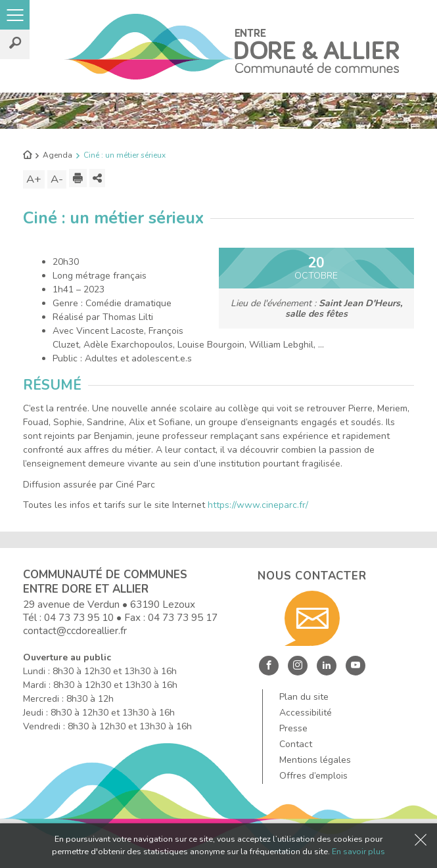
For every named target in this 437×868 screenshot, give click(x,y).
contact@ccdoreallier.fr (75, 630)
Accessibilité (306, 713)
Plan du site (304, 697)
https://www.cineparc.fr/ (258, 505)
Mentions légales (315, 760)
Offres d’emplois (313, 776)
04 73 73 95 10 (79, 617)
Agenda (57, 155)
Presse (293, 728)
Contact (296, 744)
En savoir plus (358, 851)
